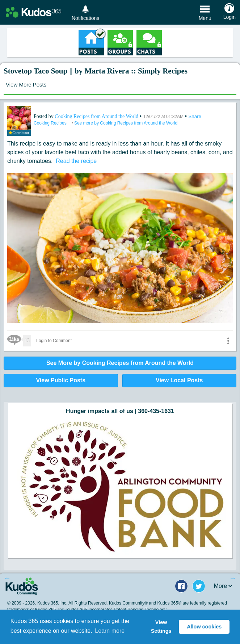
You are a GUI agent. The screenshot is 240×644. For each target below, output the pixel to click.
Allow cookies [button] (204, 627)
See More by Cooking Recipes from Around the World (120, 363)
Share (195, 116)
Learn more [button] (110, 631)
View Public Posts (61, 380)
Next (233, 578)
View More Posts (26, 85)
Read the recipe (75, 161)
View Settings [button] (161, 627)
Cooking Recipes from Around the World (97, 116)
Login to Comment (54, 341)
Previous (7, 578)
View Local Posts (179, 380)
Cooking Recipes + (52, 123)
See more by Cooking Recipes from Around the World (126, 123)
